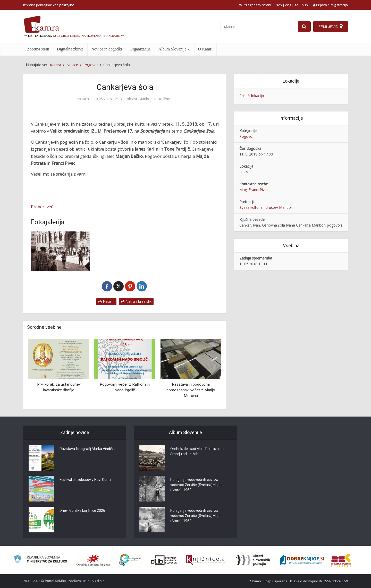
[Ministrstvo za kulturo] (41, 560)
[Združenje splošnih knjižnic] (341, 560)
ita (296, 5)
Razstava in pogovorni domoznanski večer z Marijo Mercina (191, 390)
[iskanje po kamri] (259, 27)
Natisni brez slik (136, 301)
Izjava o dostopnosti (306, 581)
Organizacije (140, 49)
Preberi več (42, 207)
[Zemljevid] (331, 27)
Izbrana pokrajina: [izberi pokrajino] (49, 5)
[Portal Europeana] (130, 560)
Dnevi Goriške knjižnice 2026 (82, 511)
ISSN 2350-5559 (336, 581)
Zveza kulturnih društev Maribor (266, 207)
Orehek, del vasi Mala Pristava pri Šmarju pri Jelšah (197, 451)
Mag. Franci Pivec (254, 190)
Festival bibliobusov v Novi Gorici (85, 480)
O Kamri (205, 49)
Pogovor (247, 136)
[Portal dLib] (164, 560)
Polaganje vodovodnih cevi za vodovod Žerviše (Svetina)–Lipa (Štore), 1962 (196, 485)
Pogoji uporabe (276, 581)
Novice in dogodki (107, 49)
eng (288, 5)
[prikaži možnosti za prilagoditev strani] (255, 5)
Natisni (106, 301)
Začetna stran (38, 49)
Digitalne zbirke (70, 49)
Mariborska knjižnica (156, 99)
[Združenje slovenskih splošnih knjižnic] (205, 560)
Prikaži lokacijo (252, 96)
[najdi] (304, 27)
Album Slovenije (172, 49)
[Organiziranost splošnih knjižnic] (94, 560)
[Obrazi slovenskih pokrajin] (253, 560)
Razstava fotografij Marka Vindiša (87, 449)
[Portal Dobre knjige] (302, 560)
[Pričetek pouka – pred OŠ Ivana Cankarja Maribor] (61, 251)
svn (279, 5)
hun (305, 5)
